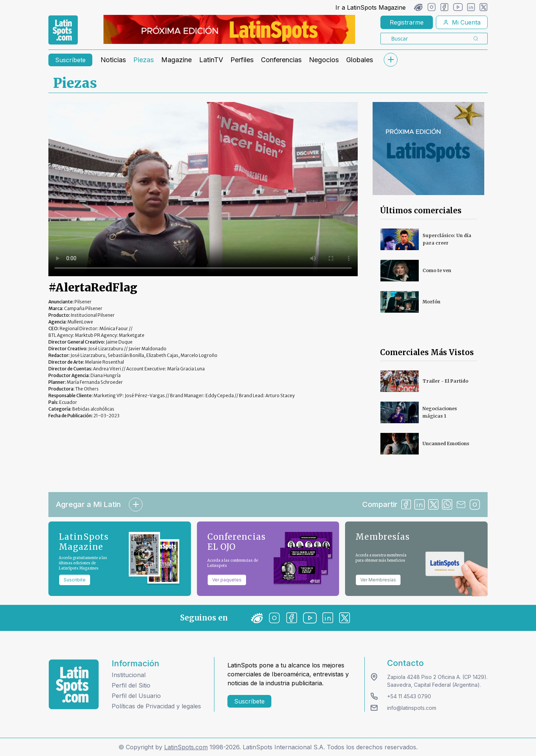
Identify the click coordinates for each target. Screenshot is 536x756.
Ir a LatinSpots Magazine (371, 7)
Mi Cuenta (462, 22)
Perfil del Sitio (131, 685)
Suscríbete (70, 60)
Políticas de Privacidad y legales (156, 706)
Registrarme (407, 22)
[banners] (229, 29)
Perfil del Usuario (136, 696)
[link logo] (63, 30)
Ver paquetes (227, 580)
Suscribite (75, 580)
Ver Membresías (378, 580)
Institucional (129, 675)
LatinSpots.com (186, 747)
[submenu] (390, 60)
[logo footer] (74, 684)
